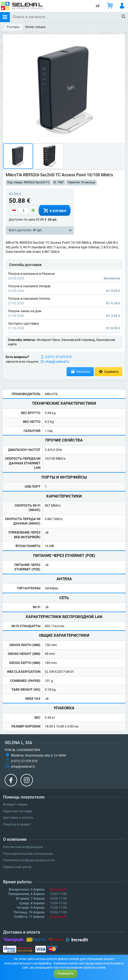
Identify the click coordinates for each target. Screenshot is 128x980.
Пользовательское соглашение (28, 854)
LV (98, 6)
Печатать (80, 372)
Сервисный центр (17, 867)
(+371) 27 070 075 (58, 357)
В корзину (54, 211)
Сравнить (108, 372)
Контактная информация (23, 847)
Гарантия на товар (17, 811)
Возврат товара (15, 804)
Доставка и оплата (18, 818)
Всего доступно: (26, 230)
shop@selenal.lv (57, 362)
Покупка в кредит (17, 824)
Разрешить (66, 974)
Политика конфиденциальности (29, 860)
